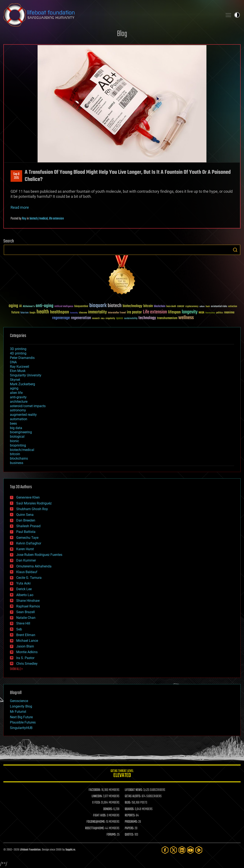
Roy (24, 219)
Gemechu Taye (27, 538)
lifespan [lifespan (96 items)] (174, 312)
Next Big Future (21, 717)
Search (235, 250)
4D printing (18, 353)
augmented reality (23, 415)
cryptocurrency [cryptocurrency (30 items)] (192, 307)
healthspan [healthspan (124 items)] (60, 312)
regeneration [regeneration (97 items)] (81, 318)
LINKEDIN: (97, 796)
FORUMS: (111, 835)
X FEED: (96, 803)
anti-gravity (18, 397)
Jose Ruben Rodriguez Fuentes (39, 555)
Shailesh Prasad (28, 526)
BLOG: (128, 803)
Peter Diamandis (22, 358)
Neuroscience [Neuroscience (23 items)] (210, 313)
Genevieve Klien (28, 497)
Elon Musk (18, 371)
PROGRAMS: (131, 822)
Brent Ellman (26, 635)
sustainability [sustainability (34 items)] (131, 319)
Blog (122, 34)
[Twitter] (174, 850)
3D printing (18, 349)
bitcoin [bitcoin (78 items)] (148, 306)
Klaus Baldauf (27, 572)
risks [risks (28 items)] (103, 318)
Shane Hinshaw (28, 601)
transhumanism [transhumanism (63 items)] (167, 318)
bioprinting (18, 445)
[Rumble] (199, 850)
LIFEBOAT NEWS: (134, 790)
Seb (19, 629)
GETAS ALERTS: (133, 796)
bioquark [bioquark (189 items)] (98, 306)
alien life (16, 393)
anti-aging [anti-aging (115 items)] (45, 306)
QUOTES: (129, 835)
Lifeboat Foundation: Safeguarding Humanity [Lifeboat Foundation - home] (111, 15)
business (17, 463)
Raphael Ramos (28, 606)
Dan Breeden (26, 520)
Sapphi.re (70, 850)
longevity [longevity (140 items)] (190, 312)
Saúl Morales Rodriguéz (34, 503)
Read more (20, 207)
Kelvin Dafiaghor (29, 543)
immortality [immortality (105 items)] (97, 312)
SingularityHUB (21, 728)
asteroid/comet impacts (28, 406)
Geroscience (19, 701)
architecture (19, 402)
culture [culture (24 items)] (202, 307)
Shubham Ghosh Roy (32, 509)
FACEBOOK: (95, 790)
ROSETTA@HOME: (95, 828)
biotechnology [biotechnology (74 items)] (132, 306)
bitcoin (15, 454)
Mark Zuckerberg (22, 384)
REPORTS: (130, 816)
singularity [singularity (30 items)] (110, 319)
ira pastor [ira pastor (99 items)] (134, 312)
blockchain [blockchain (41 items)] (160, 306)
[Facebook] (165, 850)
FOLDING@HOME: (96, 822)
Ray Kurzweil (20, 367)
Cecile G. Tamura (29, 578)
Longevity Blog (21, 706)
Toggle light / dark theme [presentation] (237, 15)
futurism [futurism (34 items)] (24, 313)
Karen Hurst (25, 549)
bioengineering (21, 432)
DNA (13, 362)
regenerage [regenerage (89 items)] (61, 318)
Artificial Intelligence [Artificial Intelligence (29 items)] (64, 307)
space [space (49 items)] (120, 318)
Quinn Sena (25, 515)
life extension (56, 219)
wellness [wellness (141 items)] (186, 318)
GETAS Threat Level (122, 774)
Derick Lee (24, 589)
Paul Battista (26, 532)
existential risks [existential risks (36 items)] (219, 307)
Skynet (15, 380)
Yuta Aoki (23, 583)
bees (13, 423)
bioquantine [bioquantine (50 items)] (81, 306)
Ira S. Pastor (25, 658)
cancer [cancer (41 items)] (181, 306)
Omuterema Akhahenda (34, 566)
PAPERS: (129, 828)
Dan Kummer (26, 560)
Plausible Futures (23, 722)
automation (19, 419)
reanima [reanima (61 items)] (229, 312)
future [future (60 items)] (15, 312)
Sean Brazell (26, 612)
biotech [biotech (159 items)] (115, 306)
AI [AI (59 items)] (20, 306)
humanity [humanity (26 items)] (74, 313)
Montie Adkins (27, 652)
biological (17, 437)
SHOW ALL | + (16, 669)
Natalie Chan (26, 618)
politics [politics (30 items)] (220, 313)
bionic (14, 441)
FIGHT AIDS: (100, 816)
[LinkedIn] (182, 850)
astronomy (18, 410)
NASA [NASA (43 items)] (201, 313)
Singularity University (26, 375)
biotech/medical (39, 219)
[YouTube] (190, 850)
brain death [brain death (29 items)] (171, 307)
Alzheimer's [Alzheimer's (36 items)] (29, 307)
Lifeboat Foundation (30, 850)
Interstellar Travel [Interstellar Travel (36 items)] (117, 313)
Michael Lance (27, 641)
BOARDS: (129, 809)
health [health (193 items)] (43, 312)
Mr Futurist (18, 712)
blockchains (19, 458)
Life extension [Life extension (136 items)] (155, 312)
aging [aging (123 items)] (13, 306)
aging (14, 388)
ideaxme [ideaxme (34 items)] (83, 313)
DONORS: (108, 809)
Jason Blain (25, 646)
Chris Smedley (27, 664)
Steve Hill (23, 623)
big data (16, 428)
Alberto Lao (25, 595)
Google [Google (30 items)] (33, 313)
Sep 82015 (16, 176)
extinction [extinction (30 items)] (233, 307)
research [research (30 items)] (96, 319)
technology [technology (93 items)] (147, 318)
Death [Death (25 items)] (208, 307)
